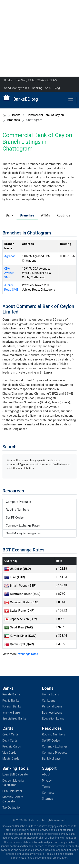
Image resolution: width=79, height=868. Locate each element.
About (46, 775)
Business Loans (52, 713)
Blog (57, 88)
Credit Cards (11, 735)
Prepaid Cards (12, 747)
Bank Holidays (51, 759)
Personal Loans (52, 707)
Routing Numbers (17, 510)
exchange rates (28, 654)
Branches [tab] (27, 215)
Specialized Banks (14, 719)
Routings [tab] (63, 215)
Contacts (48, 793)
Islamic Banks (12, 713)
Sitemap (48, 799)
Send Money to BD (16, 88)
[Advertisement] (38, 38)
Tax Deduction (12, 808)
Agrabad (10, 256)
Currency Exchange (55, 747)
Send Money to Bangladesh (24, 533)
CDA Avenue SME (9, 273)
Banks (16, 115)
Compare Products (18, 502)
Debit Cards (10, 741)
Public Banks (11, 701)
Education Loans (53, 719)
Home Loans (51, 695)
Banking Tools (41, 88)
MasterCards (11, 759)
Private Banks (11, 695)
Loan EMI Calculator (16, 775)
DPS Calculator (12, 791)
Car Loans (49, 701)
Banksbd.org (32, 820)
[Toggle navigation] (71, 100)
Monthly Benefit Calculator (13, 799)
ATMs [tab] (46, 215)
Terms (46, 787)
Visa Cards (9, 753)
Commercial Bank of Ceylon (45, 115)
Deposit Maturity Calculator (13, 783)
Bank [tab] (9, 215)
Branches (14, 120)
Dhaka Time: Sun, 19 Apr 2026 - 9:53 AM (31, 80)
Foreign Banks (12, 707)
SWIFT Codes (15, 518)
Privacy (47, 781)
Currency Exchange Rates (23, 526)
